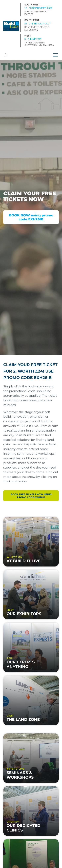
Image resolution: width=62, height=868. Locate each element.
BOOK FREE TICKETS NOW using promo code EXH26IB (31, 496)
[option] (31, 207)
